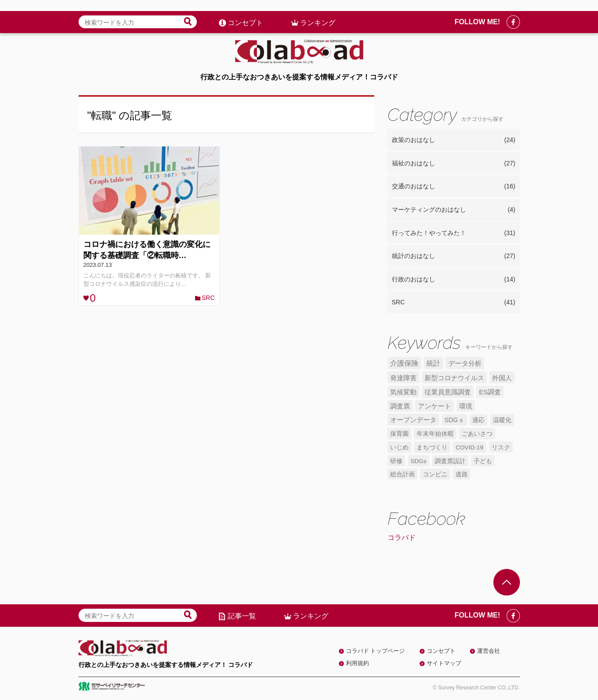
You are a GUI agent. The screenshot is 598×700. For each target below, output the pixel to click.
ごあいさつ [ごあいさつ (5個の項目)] (477, 434)
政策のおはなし (454, 140)
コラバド (402, 537)
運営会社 (489, 651)
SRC (208, 298)
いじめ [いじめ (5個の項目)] (399, 447)
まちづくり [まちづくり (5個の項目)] (432, 447)
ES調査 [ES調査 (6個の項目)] (490, 392)
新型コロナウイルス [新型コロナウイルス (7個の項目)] (454, 378)
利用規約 (357, 663)
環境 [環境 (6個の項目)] (466, 406)
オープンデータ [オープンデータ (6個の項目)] (413, 420)
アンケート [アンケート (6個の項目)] (434, 406)
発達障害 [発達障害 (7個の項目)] (403, 378)
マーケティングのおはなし (454, 210)
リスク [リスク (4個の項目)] (501, 447)
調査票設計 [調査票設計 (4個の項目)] (450, 461)
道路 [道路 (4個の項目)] (462, 474)
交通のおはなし (454, 187)
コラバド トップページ (376, 651)
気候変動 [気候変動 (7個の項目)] (403, 392)
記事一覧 (242, 616)
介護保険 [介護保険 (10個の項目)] (404, 363)
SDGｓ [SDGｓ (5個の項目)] (454, 420)
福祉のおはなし (454, 164)
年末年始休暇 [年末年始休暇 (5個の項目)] (435, 434)
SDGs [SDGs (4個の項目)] (418, 461)
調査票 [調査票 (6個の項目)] (400, 406)
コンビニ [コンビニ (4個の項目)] (435, 474)
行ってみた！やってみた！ (454, 233)
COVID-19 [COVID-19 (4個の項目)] (469, 447)
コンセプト (245, 12)
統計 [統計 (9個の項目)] (433, 363)
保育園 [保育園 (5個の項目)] (399, 434)
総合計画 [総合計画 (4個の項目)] (402, 474)
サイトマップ (444, 663)
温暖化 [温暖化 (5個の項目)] (502, 420)
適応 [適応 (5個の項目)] (478, 420)
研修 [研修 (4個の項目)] (396, 461)
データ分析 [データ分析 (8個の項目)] (465, 363)
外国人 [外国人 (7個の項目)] (502, 378)
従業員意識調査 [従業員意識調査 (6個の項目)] (448, 392)
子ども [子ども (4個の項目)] (483, 461)
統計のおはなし (454, 256)
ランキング (318, 12)
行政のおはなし (454, 280)
